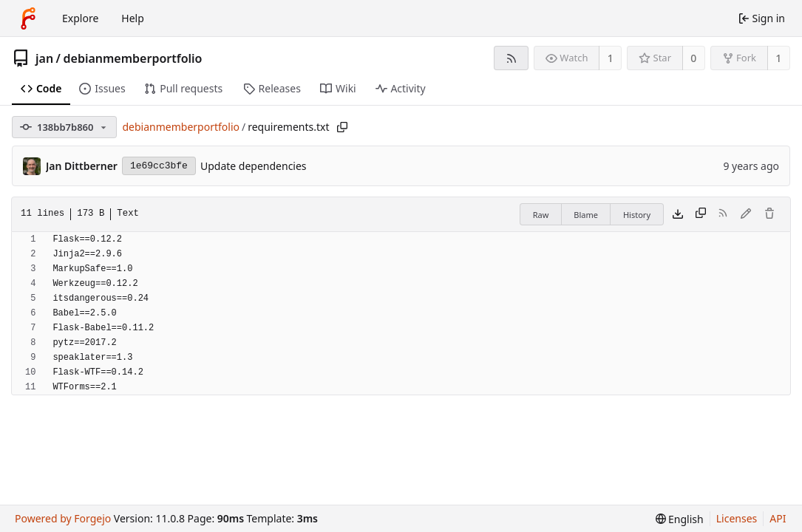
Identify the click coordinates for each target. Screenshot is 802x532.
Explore (80, 18)
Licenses (737, 518)
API (778, 518)
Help (133, 18)
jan (44, 58)
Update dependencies (254, 166)
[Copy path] (342, 127)
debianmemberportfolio (133, 58)
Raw (541, 215)
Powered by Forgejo (63, 518)
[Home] (28, 18)
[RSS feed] (511, 58)
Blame (586, 215)
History (637, 215)
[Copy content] (701, 214)
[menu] (680, 519)
